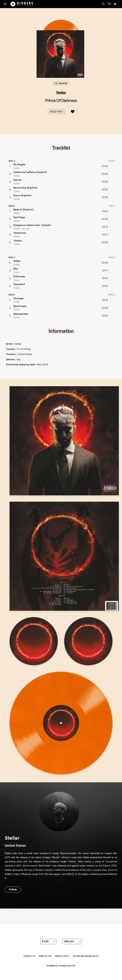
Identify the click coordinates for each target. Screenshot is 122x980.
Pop (19, 359)
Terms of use (45, 956)
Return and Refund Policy (86, 956)
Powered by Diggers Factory (61, 966)
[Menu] (5, 4)
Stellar (61, 93)
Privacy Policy (62, 956)
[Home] (22, 4)
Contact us (29, 956)
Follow (13, 890)
